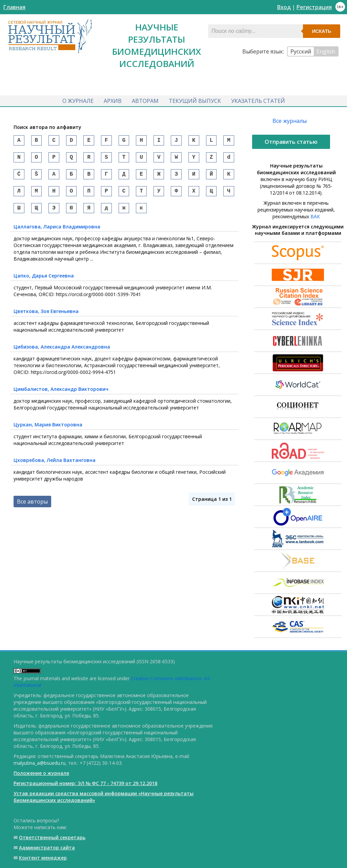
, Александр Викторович (61, 396)
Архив (113, 101)
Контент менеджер (43, 858)
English (326, 51)
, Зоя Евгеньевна (46, 318)
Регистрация (314, 7)
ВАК (315, 216)
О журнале (78, 101)
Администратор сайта (47, 848)
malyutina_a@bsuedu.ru (39, 763)
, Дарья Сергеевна (44, 282)
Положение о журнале (41, 773)
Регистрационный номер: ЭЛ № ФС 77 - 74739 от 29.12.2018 (85, 783)
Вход (284, 7)
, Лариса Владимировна (57, 233)
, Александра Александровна (62, 353)
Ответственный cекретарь (52, 837)
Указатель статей (258, 101)
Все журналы (290, 121)
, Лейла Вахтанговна (55, 467)
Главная (14, 7)
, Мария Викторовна (48, 431)
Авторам (145, 101)
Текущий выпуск (195, 101)
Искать (322, 31)
